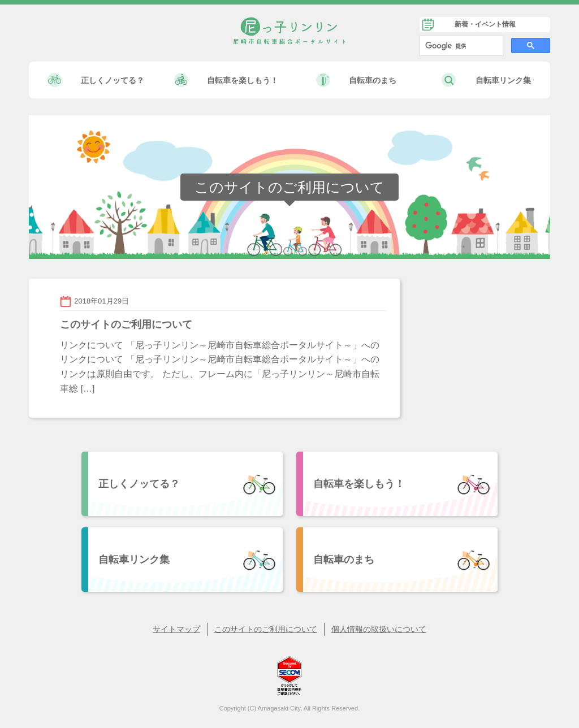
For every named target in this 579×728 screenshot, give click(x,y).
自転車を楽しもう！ (243, 80)
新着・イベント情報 (485, 24)
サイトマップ (176, 629)
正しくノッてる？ (113, 80)
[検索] (460, 46)
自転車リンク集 (503, 80)
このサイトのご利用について (266, 629)
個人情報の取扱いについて (379, 629)
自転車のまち (373, 80)
